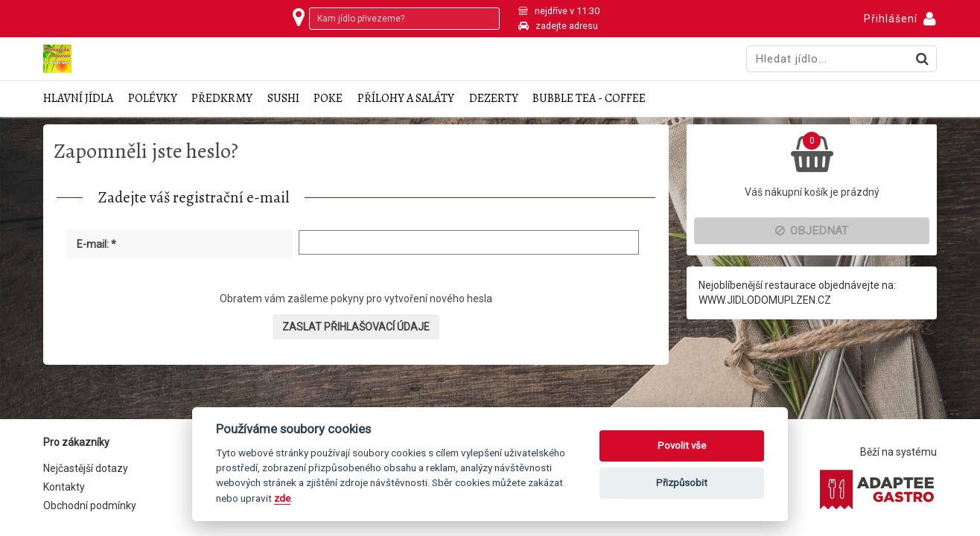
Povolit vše (682, 446)
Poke (328, 99)
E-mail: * (96, 244)
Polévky (153, 99)
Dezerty (494, 99)
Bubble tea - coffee (589, 99)
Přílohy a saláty (406, 99)
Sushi (283, 99)
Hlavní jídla (78, 99)
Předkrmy (222, 99)
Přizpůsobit (682, 483)
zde (282, 498)
